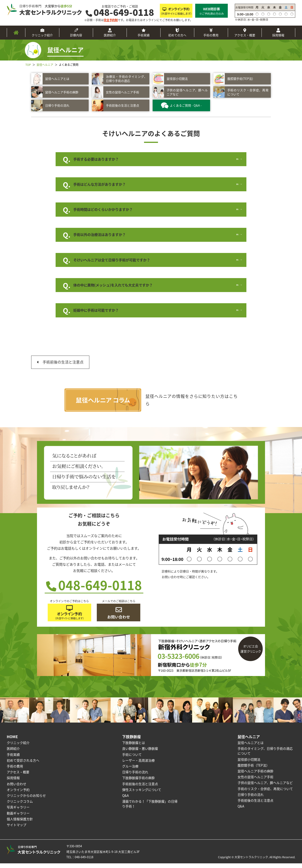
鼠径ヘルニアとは (251, 747)
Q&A (126, 800)
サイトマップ (17, 829)
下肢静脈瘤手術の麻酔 (138, 782)
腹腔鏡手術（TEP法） (253, 770)
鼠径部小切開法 (249, 764)
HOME (12, 741)
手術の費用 (211, 35)
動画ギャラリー (18, 818)
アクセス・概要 (245, 35)
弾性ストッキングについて (142, 794)
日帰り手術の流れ (135, 776)
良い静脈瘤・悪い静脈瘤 (140, 753)
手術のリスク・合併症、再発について (265, 793)
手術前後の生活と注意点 (63, 367)
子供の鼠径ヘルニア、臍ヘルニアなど (265, 787)
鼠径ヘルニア (249, 741)
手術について (132, 759)
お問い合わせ (17, 788)
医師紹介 (110, 35)
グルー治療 (130, 770)
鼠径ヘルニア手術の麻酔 (255, 775)
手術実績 (144, 35)
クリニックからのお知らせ (26, 800)
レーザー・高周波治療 (138, 765)
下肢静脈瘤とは (134, 747)
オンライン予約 (18, 794)
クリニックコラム (20, 806)
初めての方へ (177, 35)
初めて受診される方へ (23, 765)
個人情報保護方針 (20, 823)
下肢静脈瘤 (131, 741)
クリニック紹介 (42, 35)
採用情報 (278, 35)
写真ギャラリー (18, 812)
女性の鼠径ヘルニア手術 (255, 781)
